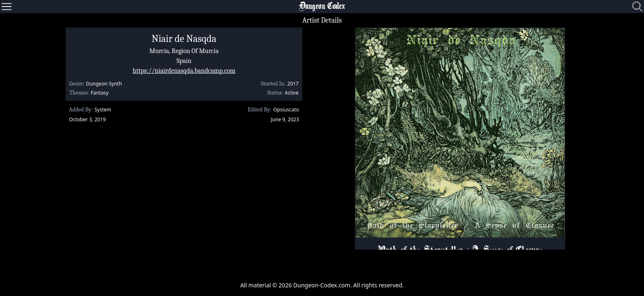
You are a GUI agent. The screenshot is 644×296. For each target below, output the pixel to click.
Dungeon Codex (322, 7)
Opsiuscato (286, 110)
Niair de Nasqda (184, 39)
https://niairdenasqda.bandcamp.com (184, 71)
